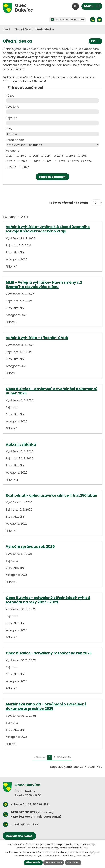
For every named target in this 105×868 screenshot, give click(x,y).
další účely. (82, 848)
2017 (84, 156)
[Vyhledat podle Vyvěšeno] (52, 112)
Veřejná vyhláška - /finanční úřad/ (37, 338)
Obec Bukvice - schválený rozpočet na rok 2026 (49, 653)
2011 (12, 156)
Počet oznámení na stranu (68, 203)
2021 (50, 161)
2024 (88, 161)
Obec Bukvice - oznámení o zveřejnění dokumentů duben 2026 (52, 391)
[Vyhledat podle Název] (52, 101)
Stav (9, 129)
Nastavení (73, 862)
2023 (75, 161)
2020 (37, 161)
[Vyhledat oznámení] (52, 177)
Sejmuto (12, 118)
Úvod (6, 30)
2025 (13, 167)
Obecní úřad (23, 30)
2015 (60, 156)
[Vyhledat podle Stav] (52, 134)
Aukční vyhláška (21, 444)
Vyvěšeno (12, 107)
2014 (48, 156)
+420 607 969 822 (23, 812)
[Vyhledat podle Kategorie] (7, 156)
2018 (12, 161)
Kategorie (12, 151)
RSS (95, 41)
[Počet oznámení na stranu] (96, 203)
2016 (72, 156)
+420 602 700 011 (23, 817)
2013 (36, 156)
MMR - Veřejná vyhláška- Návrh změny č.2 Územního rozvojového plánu (44, 285)
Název (10, 95)
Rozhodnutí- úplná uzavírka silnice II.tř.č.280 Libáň (51, 495)
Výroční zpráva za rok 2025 (30, 546)
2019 (24, 161)
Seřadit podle (15, 140)
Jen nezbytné (54, 862)
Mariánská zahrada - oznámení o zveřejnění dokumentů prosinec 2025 (46, 706)
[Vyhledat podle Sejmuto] (52, 123)
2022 (62, 161)
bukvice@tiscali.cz (24, 824)
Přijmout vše (33, 862)
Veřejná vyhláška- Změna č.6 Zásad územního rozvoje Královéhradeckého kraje (48, 229)
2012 (23, 156)
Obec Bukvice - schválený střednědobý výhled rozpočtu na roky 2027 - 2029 (48, 600)
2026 (26, 167)
